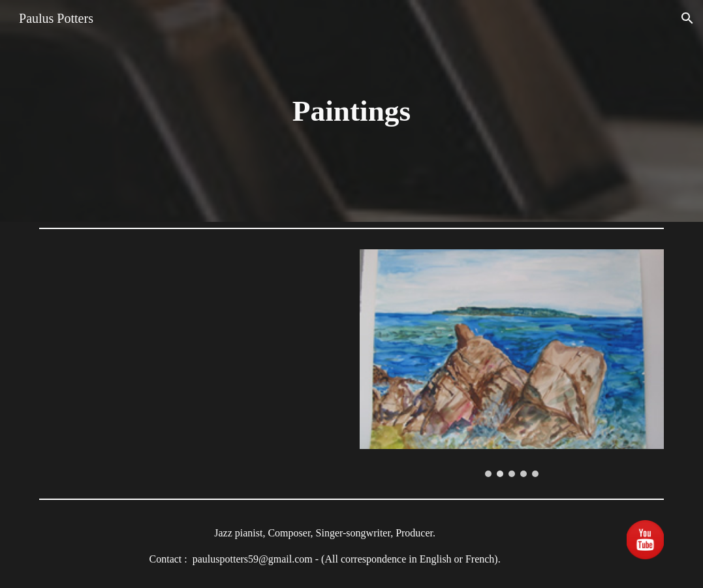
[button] (687, 18)
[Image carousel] (512, 363)
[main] (351, 111)
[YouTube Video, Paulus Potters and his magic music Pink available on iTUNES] (191, 352)
